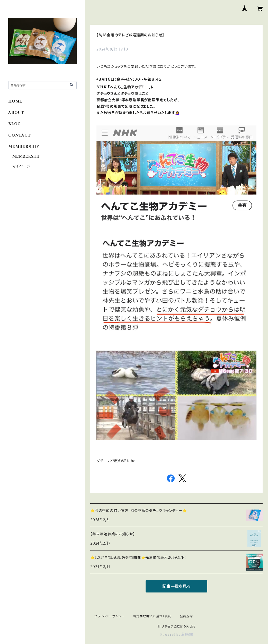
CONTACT (20, 135)
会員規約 (186, 616)
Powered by (177, 635)
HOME (15, 101)
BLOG (15, 124)
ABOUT (16, 113)
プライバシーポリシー (110, 616)
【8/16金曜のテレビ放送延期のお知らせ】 (130, 35)
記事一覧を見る (176, 586)
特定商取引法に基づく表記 (152, 616)
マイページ (21, 166)
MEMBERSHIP (26, 156)
